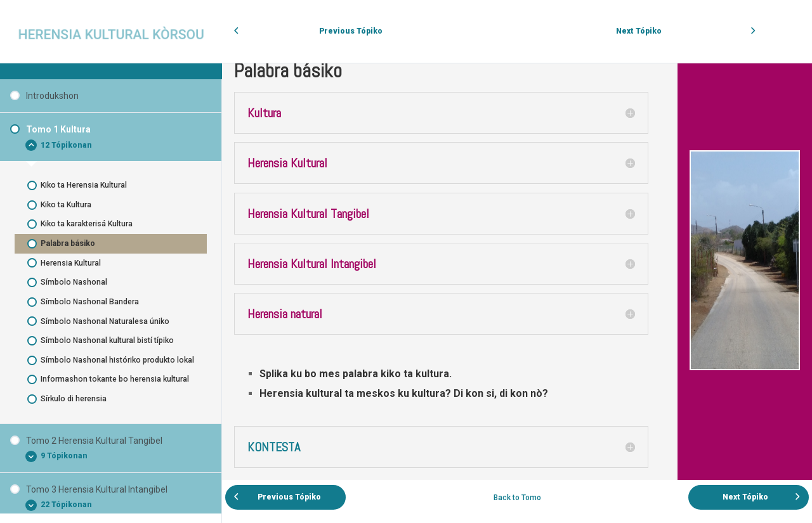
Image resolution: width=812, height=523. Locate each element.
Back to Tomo (517, 498)
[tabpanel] (517, 263)
